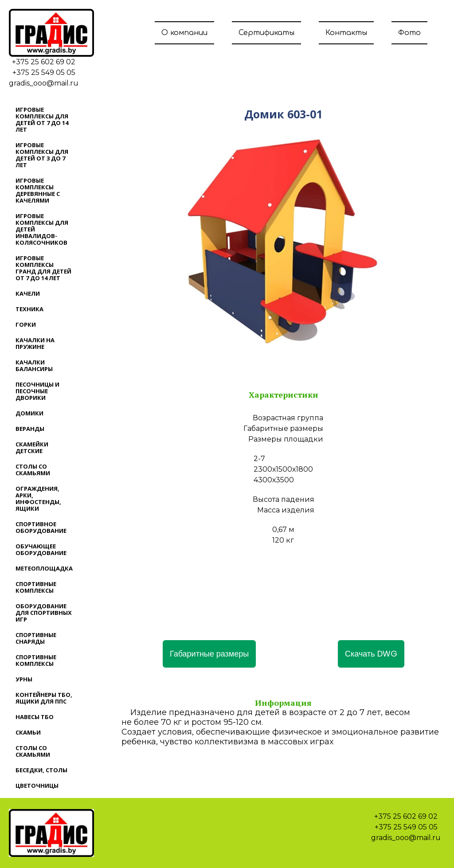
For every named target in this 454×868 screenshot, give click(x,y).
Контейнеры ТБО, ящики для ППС (44, 698)
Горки (26, 325)
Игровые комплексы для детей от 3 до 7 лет (42, 155)
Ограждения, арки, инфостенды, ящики (38, 499)
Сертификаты (266, 33)
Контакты (346, 33)
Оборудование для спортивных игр (44, 613)
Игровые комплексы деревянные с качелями (38, 190)
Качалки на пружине (35, 343)
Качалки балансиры (34, 366)
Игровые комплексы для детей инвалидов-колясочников (42, 229)
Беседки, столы (41, 770)
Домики (29, 413)
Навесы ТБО (35, 717)
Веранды (30, 429)
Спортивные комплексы (36, 587)
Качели (28, 293)
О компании (184, 33)
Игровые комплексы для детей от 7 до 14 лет (42, 119)
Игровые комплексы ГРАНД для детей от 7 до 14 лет (43, 268)
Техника (29, 309)
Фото (409, 33)
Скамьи (28, 732)
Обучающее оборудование (41, 549)
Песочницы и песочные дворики (37, 391)
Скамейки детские (32, 448)
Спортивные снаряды (36, 638)
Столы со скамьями (33, 470)
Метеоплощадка (44, 568)
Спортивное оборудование (41, 527)
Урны (24, 679)
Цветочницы (37, 786)
